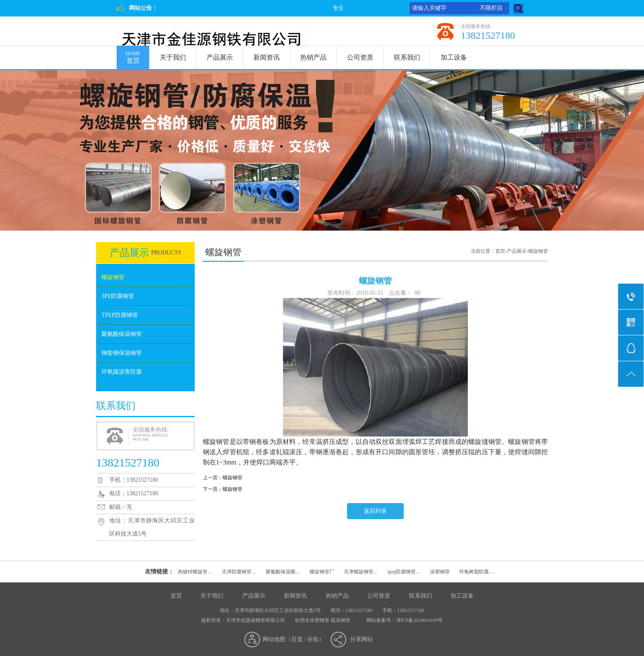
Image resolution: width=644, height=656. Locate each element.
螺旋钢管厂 (322, 572)
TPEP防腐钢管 (120, 315)
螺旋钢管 (113, 277)
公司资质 (360, 57)
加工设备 (454, 57)
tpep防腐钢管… (404, 572)
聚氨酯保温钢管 (122, 334)
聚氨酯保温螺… (283, 572)
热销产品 (313, 57)
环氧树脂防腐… (476, 572)
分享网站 (361, 639)
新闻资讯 (267, 57)
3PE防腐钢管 (118, 296)
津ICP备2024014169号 (420, 620)
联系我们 (407, 57)
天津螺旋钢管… (361, 572)
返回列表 (375, 511)
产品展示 (220, 57)
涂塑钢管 (440, 572)
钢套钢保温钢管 (122, 353)
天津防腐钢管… (239, 572)
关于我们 (173, 57)
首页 (133, 55)
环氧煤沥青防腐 (122, 372)
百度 (297, 639)
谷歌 (313, 639)
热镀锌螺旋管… (195, 572)
